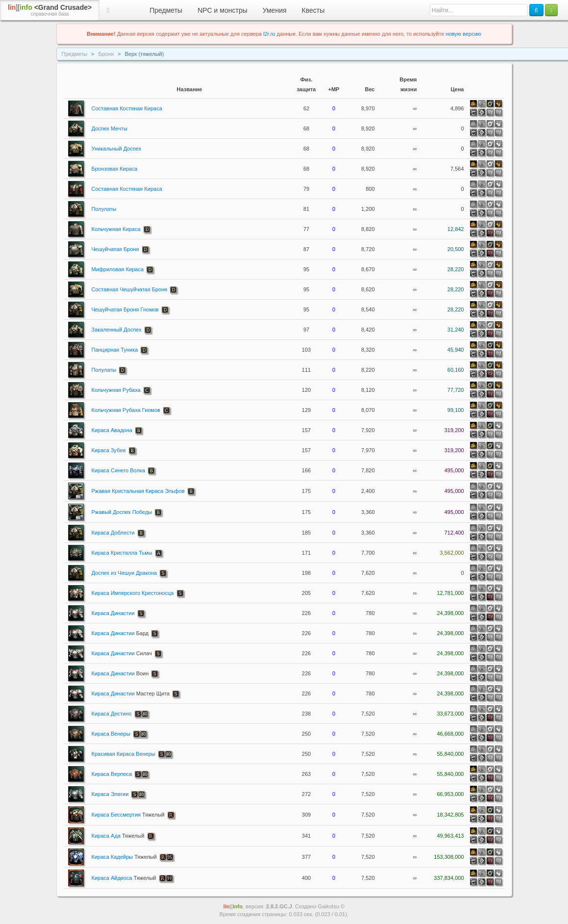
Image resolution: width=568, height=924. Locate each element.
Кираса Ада (118, 836)
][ (50, 10)
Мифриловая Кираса (118, 269)
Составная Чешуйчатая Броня (130, 289)
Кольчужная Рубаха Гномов (126, 410)
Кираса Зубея (109, 450)
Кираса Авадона (112, 430)
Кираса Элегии (110, 794)
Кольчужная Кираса (116, 229)
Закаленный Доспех (117, 330)
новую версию (464, 34)
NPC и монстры (222, 10)
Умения (275, 10)
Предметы (166, 10)
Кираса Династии (113, 613)
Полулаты (104, 209)
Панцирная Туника (115, 350)
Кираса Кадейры (124, 857)
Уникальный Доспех (117, 149)
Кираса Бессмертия (128, 815)
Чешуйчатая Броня (115, 249)
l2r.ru (269, 34)
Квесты (313, 10)
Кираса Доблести (113, 533)
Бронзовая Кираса (115, 169)
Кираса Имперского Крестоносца (133, 593)
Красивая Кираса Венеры (123, 754)
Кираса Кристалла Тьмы (122, 553)
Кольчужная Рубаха (116, 390)
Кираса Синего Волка (119, 470)
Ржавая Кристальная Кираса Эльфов (138, 491)
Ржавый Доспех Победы (122, 512)
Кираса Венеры (111, 734)
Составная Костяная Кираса (127, 108)
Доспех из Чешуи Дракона (124, 573)
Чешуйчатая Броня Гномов (125, 309)
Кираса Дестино (112, 714)
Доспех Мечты (110, 128)
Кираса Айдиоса (124, 878)
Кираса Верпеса (112, 774)
